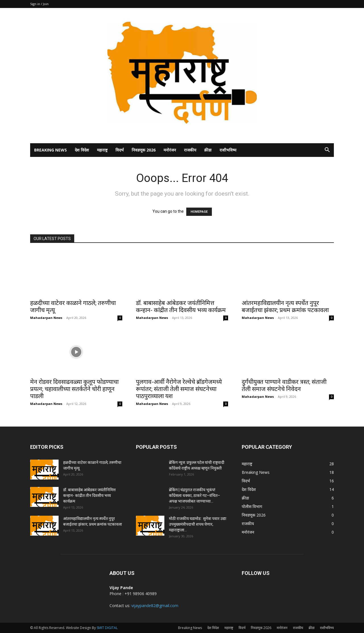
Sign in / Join (39, 4)
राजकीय (190, 150)
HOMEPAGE (199, 212)
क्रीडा (208, 150)
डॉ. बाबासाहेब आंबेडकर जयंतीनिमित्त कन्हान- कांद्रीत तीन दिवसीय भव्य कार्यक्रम (181, 307)
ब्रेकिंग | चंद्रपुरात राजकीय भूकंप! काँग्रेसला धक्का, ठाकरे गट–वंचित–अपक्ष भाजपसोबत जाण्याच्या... (195, 495)
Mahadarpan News (46, 318)
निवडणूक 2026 (144, 150)
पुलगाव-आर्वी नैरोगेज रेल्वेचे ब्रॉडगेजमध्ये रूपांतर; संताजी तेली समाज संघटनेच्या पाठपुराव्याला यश (179, 389)
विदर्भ (120, 150)
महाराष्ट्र (102, 150)
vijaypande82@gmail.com (155, 606)
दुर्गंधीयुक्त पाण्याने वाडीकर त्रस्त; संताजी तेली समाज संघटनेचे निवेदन (284, 385)
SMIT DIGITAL (107, 628)
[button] (327, 150)
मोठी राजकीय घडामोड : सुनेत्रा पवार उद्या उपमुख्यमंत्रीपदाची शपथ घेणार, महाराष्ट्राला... (198, 524)
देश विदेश (82, 150)
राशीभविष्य (228, 150)
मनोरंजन (170, 150)
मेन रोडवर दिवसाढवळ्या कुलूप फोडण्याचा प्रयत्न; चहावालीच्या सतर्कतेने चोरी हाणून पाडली (74, 389)
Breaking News (50, 150)
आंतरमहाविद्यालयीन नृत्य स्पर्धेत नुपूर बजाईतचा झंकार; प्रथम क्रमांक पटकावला (285, 307)
